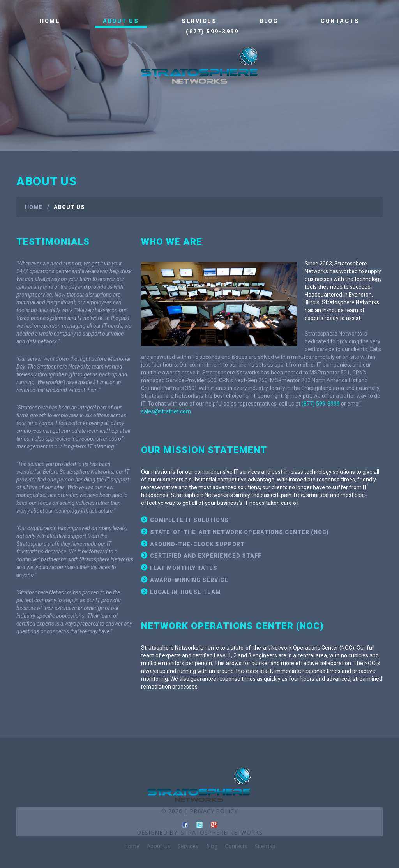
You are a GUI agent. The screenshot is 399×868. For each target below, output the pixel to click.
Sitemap (265, 846)
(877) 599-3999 (212, 32)
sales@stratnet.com (166, 411)
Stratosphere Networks (222, 832)
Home (50, 21)
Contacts (340, 21)
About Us (121, 21)
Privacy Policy (214, 811)
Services (199, 21)
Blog (269, 21)
